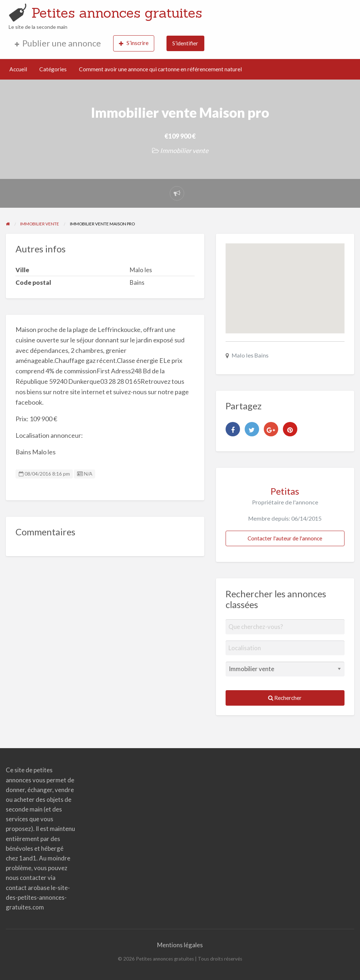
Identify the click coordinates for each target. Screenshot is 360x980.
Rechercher (285, 698)
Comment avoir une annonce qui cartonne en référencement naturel (160, 69)
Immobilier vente (184, 150)
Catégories (53, 69)
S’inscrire (134, 43)
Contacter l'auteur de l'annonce (285, 538)
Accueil (18, 69)
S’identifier (185, 43)
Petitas (285, 491)
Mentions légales (180, 945)
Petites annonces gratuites (117, 13)
